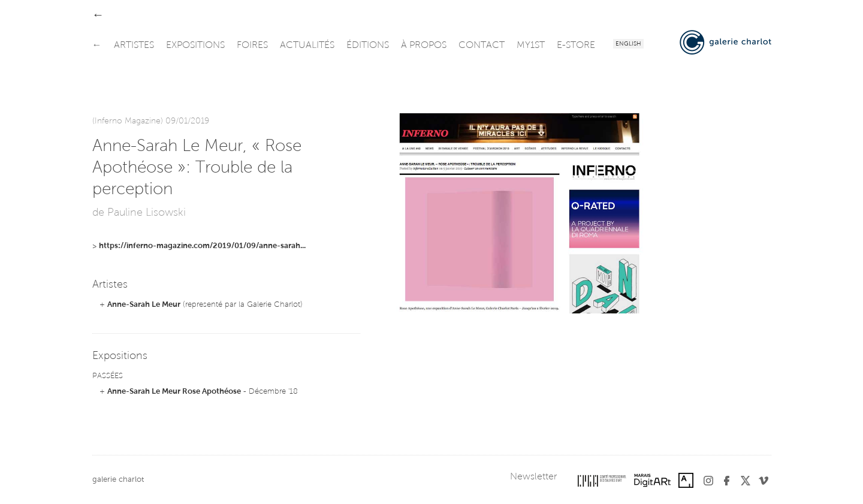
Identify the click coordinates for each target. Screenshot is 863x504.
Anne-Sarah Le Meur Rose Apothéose (174, 392)
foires (252, 46)
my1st (531, 46)
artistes (134, 46)
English (628, 44)
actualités (307, 46)
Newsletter (533, 477)
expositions (195, 46)
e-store (576, 46)
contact (482, 46)
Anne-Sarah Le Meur (144, 305)
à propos (424, 46)
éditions (368, 46)
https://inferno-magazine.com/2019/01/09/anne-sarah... (202, 246)
